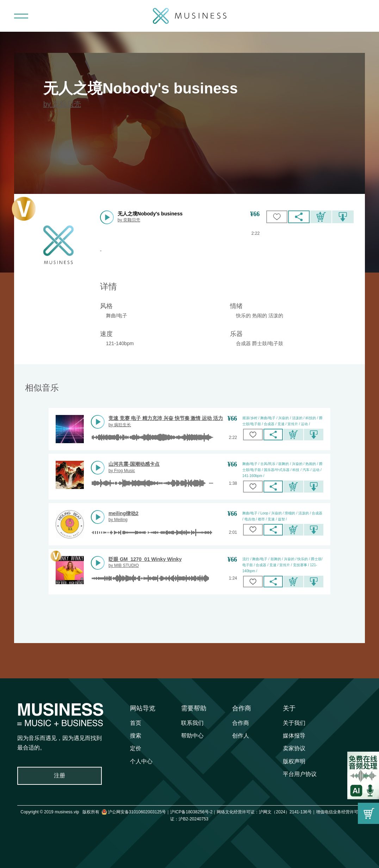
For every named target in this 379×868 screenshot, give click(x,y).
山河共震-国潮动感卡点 (134, 464)
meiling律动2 (123, 513)
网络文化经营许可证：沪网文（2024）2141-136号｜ (266, 812)
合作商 (242, 708)
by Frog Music (122, 471)
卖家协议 (294, 748)
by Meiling (118, 520)
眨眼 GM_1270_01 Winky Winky (145, 559)
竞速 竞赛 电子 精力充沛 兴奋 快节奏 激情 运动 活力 (166, 418)
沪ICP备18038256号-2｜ (193, 812)
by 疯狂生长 (120, 425)
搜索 (136, 736)
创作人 (241, 736)
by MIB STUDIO (124, 566)
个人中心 (141, 761)
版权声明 (294, 761)
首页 (136, 723)
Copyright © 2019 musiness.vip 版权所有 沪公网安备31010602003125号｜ (95, 812)
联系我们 (192, 723)
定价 (136, 748)
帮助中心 (192, 736)
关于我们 (294, 723)
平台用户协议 (300, 774)
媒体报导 (294, 736)
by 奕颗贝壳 (62, 104)
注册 (60, 775)
